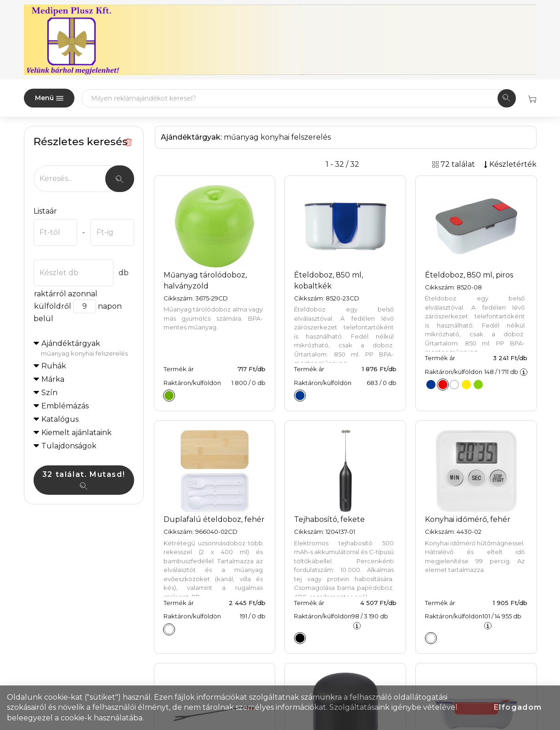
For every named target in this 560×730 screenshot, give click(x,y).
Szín (49, 393)
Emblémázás (65, 406)
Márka (53, 379)
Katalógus (60, 419)
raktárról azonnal (65, 294)
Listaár (45, 211)
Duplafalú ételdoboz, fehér (214, 519)
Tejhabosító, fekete (329, 519)
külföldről (52, 306)
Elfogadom (518, 707)
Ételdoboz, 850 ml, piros (469, 275)
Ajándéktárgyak (88, 349)
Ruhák (54, 366)
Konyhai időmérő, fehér (468, 519)
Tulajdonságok (69, 446)
